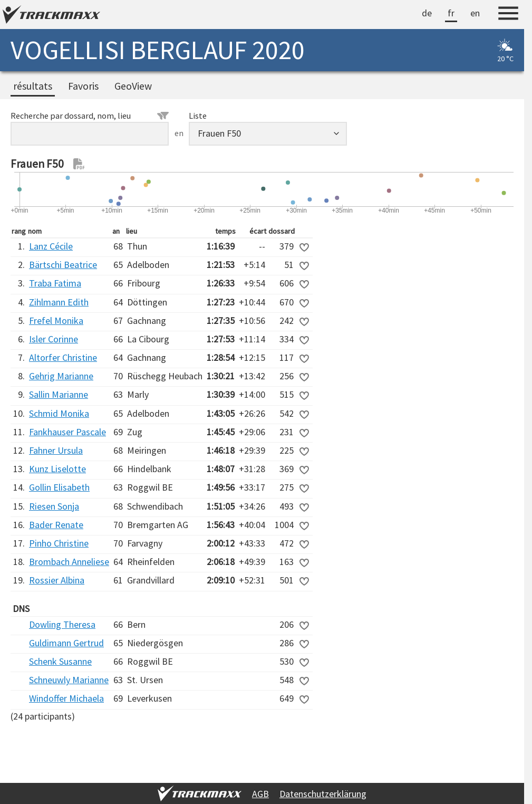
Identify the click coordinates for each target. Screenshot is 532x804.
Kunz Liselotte (57, 469)
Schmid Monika (59, 413)
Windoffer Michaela (66, 698)
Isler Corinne (54, 339)
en (475, 13)
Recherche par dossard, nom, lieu (90, 116)
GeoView (133, 86)
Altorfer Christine (63, 357)
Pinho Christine (59, 543)
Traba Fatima (55, 283)
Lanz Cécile (51, 246)
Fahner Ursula (56, 450)
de (427, 13)
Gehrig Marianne (61, 376)
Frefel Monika (56, 320)
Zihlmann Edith (59, 302)
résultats (33, 86)
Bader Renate (56, 525)
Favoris (83, 86)
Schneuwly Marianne (69, 680)
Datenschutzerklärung (323, 794)
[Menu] (508, 15)
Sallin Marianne (59, 394)
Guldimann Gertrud (66, 643)
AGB (260, 794)
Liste (198, 116)
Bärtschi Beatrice (63, 265)
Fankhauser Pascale (67, 432)
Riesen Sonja (54, 506)
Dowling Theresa (62, 624)
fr (451, 13)
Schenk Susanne (60, 661)
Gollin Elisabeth (59, 487)
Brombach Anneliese (69, 562)
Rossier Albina (57, 580)
